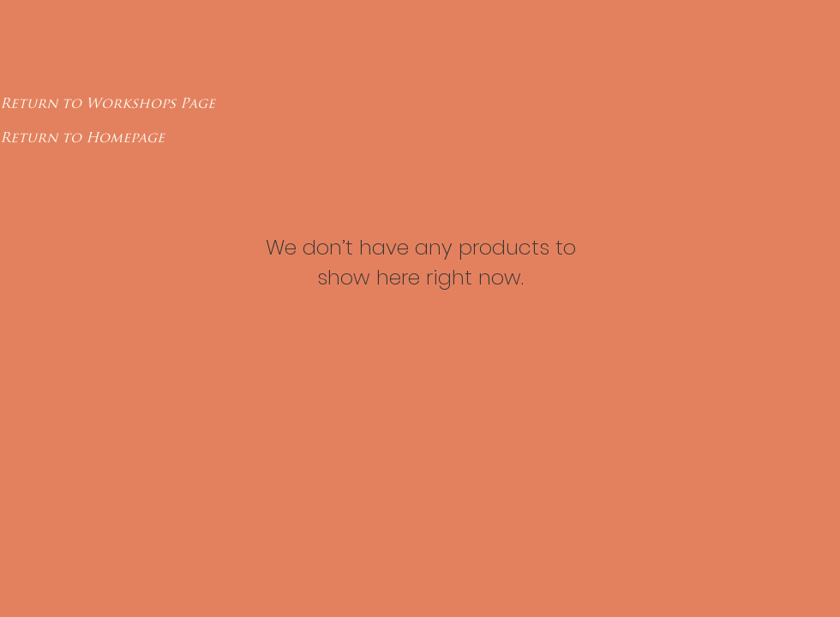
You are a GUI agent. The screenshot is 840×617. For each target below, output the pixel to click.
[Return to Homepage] (82, 138)
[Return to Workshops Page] (108, 104)
